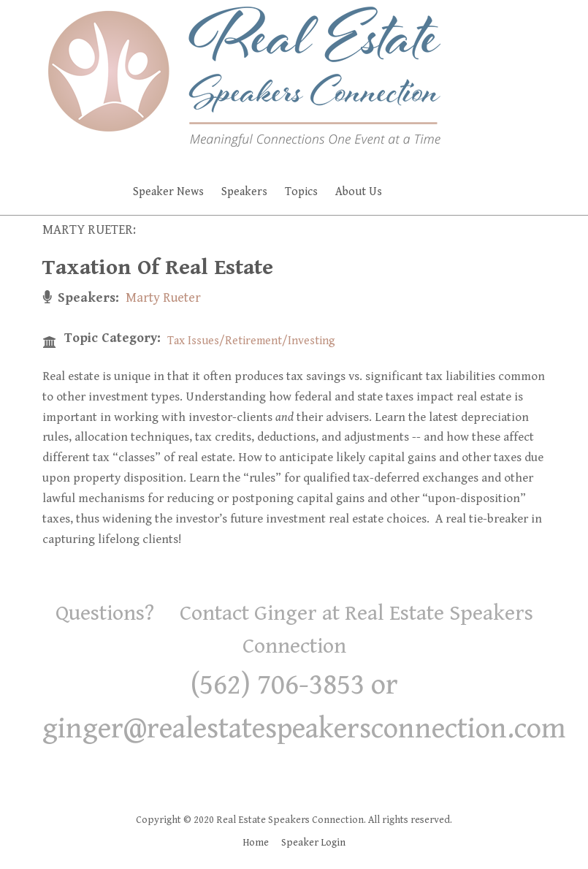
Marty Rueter (163, 298)
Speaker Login (313, 843)
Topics (301, 192)
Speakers (244, 192)
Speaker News (168, 192)
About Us (359, 192)
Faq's (439, 192)
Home (256, 843)
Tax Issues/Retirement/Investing (251, 341)
